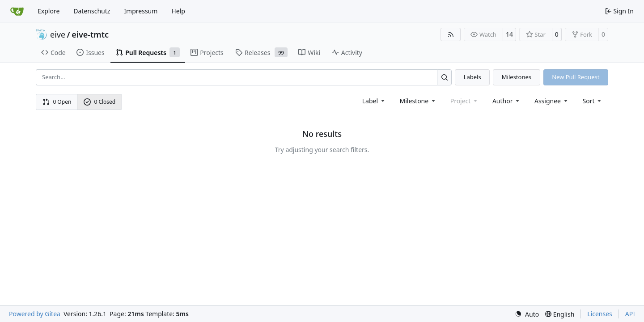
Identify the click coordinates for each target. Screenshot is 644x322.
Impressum (141, 11)
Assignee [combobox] (552, 101)
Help (178, 11)
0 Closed (100, 102)
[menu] (593, 101)
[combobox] (374, 101)
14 (509, 34)
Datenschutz (92, 11)
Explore (49, 11)
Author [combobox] (506, 101)
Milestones (517, 77)
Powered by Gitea (35, 314)
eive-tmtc (90, 34)
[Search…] (444, 77)
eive (58, 34)
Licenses (600, 314)
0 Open (57, 102)
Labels (472, 77)
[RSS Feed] (451, 34)
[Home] (17, 11)
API (630, 314)
